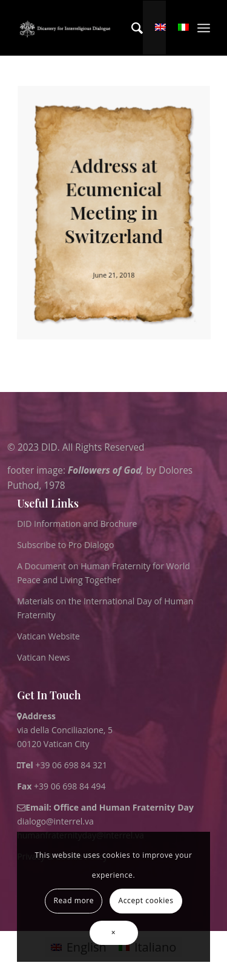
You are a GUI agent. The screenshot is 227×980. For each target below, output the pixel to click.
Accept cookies (146, 900)
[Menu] (204, 28)
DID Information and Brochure (77, 524)
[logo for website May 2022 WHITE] (67, 28)
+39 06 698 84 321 (71, 765)
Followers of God (104, 470)
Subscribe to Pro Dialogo (65, 545)
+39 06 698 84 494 (61, 786)
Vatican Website (48, 636)
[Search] (131, 28)
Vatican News (43, 657)
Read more (74, 900)
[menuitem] (131, 28)
